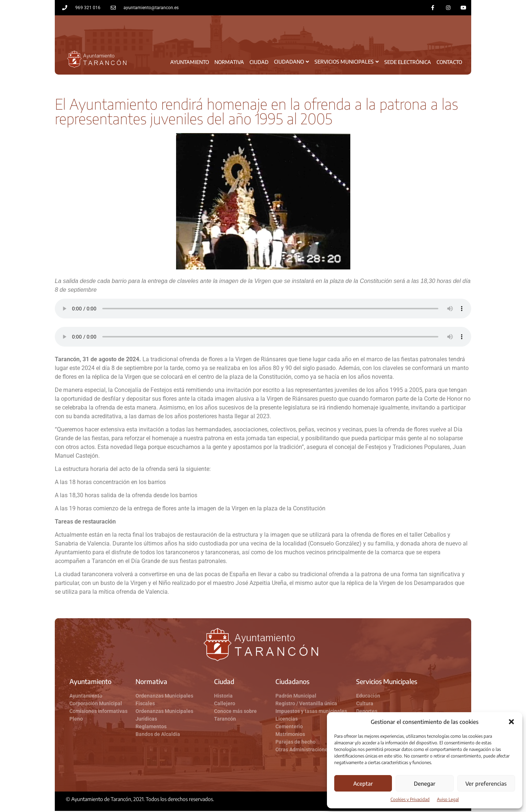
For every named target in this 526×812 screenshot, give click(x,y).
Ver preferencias (486, 783)
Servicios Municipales (347, 63)
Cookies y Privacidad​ (410, 799)
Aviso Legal (448, 799)
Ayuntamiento (190, 63)
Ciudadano (291, 63)
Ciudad (259, 63)
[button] (511, 722)
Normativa (229, 63)
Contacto (449, 63)
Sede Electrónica (408, 63)
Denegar (425, 783)
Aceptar (363, 783)
